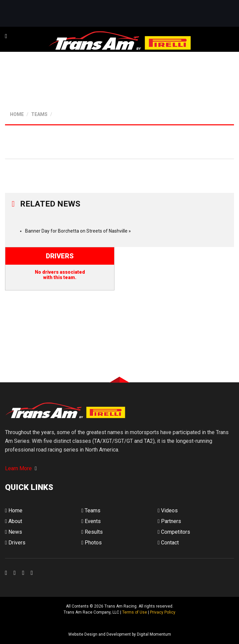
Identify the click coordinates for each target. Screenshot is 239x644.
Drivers (15, 543)
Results (92, 532)
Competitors (174, 532)
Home (14, 510)
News (14, 532)
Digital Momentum (14, 623)
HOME (17, 114)
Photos (92, 543)
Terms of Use (135, 612)
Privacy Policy (163, 612)
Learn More (21, 468)
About (14, 521)
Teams (91, 510)
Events (91, 521)
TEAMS (39, 114)
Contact (168, 543)
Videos (168, 510)
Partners (169, 521)
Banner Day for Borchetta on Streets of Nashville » (78, 231)
